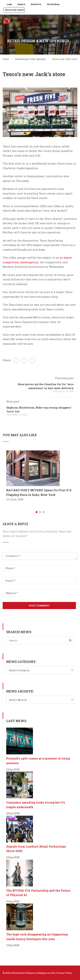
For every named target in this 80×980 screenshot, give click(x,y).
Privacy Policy (64, 973)
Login (9, 4)
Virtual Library (53, 4)
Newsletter (36, 4)
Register (21, 4)
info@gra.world (45, 973)
